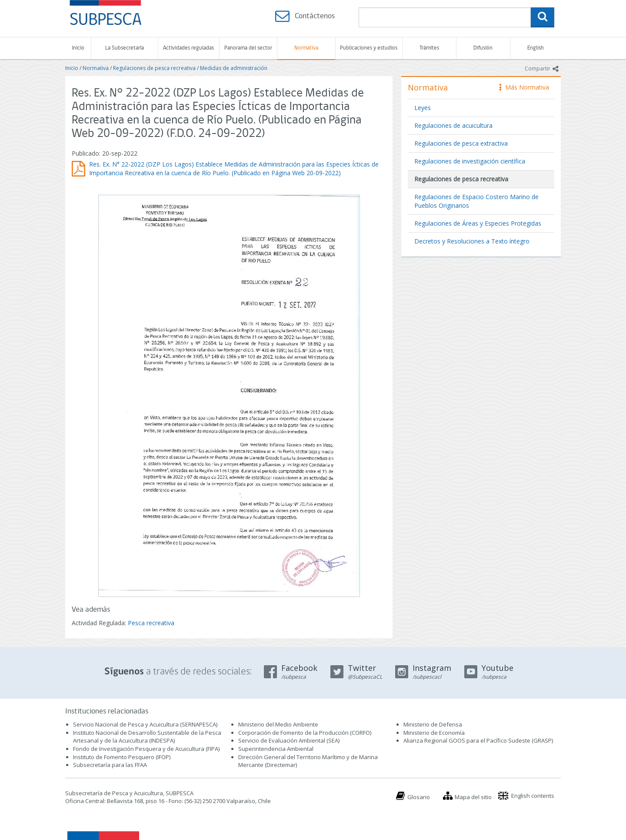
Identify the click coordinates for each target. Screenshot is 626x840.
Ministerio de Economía (434, 733)
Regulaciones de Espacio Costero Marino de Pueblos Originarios (476, 201)
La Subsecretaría (125, 48)
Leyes (423, 108)
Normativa (306, 48)
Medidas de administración (234, 68)
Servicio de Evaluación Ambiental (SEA (288, 740)
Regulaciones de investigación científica (470, 161)
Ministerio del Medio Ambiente (278, 724)
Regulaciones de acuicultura (453, 125)
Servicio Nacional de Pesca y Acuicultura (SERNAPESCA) (145, 724)
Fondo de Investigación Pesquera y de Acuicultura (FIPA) (146, 749)
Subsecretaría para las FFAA (110, 765)
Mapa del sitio (473, 797)
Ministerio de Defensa (433, 724)
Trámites (429, 48)
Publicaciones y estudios (369, 48)
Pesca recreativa (151, 623)
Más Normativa (524, 87)
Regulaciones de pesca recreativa (154, 68)
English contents (533, 796)
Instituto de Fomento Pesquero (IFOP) (122, 757)
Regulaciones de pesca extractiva (461, 143)
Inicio (78, 48)
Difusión (483, 48)
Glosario (419, 797)
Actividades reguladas (188, 48)
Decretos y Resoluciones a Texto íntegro (472, 241)
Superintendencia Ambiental (276, 749)
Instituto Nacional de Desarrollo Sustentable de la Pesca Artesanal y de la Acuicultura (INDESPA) (147, 737)
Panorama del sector (248, 48)
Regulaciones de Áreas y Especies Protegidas (478, 223)
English (536, 48)
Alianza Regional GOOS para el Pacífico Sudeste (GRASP (478, 740)
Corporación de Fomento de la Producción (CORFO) (305, 733)
